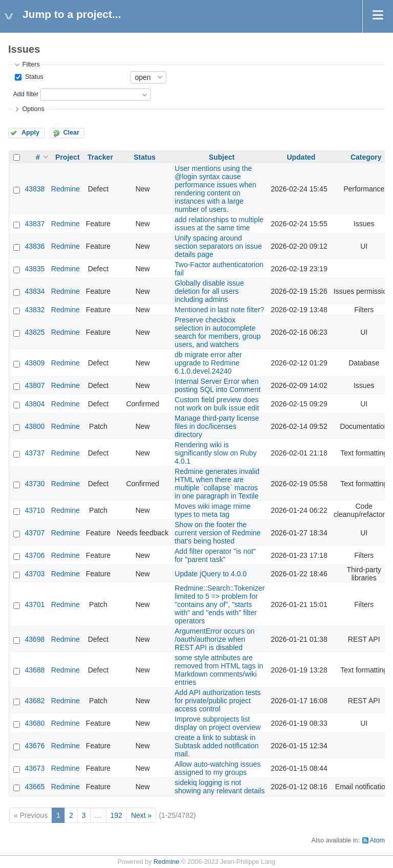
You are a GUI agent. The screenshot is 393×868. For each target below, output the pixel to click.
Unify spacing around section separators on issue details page (218, 246)
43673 (35, 768)
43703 (35, 574)
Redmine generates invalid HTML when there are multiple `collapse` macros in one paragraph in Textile (217, 484)
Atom (377, 840)
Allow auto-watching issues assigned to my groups (217, 768)
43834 (35, 291)
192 (116, 815)
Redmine (65, 189)
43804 (35, 404)
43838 (35, 189)
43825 (35, 332)
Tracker (100, 157)
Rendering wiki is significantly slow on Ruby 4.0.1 (215, 453)
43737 (35, 453)
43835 (35, 269)
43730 (35, 484)
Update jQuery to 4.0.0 (211, 574)
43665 (35, 787)
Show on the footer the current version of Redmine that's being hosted (217, 533)
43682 (35, 701)
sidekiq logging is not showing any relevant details (220, 787)
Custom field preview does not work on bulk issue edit (217, 404)
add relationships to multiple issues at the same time (219, 224)
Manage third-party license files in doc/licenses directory (217, 426)
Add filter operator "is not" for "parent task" (215, 555)
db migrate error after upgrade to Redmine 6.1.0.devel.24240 (208, 363)
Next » (141, 815)
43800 (35, 426)
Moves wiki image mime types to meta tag (213, 510)
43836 (35, 246)
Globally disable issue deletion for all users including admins (209, 291)
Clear (71, 133)
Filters (31, 64)
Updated (301, 157)
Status (33, 77)
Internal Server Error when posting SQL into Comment (217, 385)
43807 (35, 385)
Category (366, 157)
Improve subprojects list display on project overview (217, 723)
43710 (35, 510)
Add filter (26, 94)
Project (67, 157)
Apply (30, 133)
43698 (35, 639)
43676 (35, 746)
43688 (35, 670)
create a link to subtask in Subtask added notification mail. (216, 746)
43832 (35, 310)
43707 (35, 533)
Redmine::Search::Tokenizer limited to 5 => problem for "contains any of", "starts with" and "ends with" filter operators (220, 604)
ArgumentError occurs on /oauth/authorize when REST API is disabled (214, 639)
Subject (222, 157)
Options (33, 109)
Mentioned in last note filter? (219, 310)
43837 (35, 224)
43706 (35, 555)
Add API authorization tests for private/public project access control (217, 701)
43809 (35, 363)
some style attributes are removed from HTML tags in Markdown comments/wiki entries (219, 670)
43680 (35, 723)
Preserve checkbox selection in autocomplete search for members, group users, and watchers (217, 332)
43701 (35, 604)
